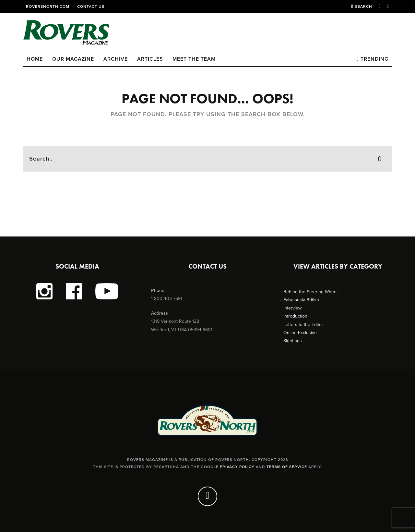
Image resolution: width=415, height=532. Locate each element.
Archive (116, 59)
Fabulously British (301, 300)
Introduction (295, 316)
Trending (373, 59)
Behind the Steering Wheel (310, 292)
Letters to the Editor (303, 325)
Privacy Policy (237, 467)
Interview (292, 308)
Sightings (293, 341)
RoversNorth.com (48, 6)
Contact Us (91, 6)
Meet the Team (194, 59)
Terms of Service (287, 467)
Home (35, 59)
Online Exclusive (300, 333)
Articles (150, 59)
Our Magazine (73, 59)
